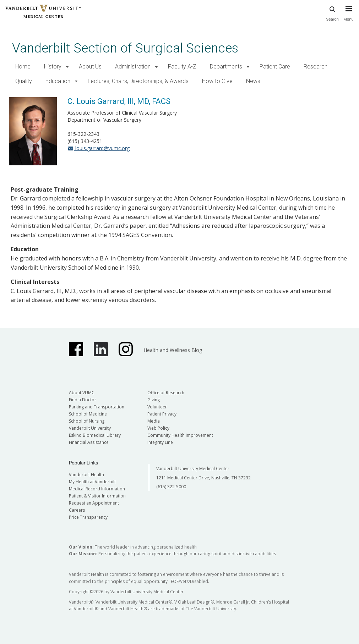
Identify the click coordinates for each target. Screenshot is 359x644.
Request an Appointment (94, 503)
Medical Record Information (97, 489)
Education (58, 81)
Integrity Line (160, 442)
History (53, 67)
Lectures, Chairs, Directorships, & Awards (138, 81)
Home (23, 67)
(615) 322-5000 (171, 487)
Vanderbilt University (90, 428)
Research (316, 67)
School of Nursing (87, 421)
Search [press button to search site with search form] (332, 13)
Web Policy (158, 428)
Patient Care (275, 67)
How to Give (217, 81)
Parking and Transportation (97, 407)
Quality (24, 81)
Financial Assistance (89, 442)
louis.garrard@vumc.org (99, 148)
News (253, 81)
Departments (226, 67)
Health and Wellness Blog (173, 350)
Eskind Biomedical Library (95, 435)
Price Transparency (88, 517)
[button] (67, 67)
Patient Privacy (162, 414)
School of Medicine (88, 414)
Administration (133, 67)
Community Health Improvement (180, 435)
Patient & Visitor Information (97, 496)
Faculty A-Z (182, 67)
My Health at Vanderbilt (92, 482)
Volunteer (157, 407)
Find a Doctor (83, 400)
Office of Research (166, 393)
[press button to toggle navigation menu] (349, 17)
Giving (154, 400)
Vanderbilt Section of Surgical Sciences (125, 48)
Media (154, 421)
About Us (90, 67)
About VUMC (82, 393)
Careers (77, 510)
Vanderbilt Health (86, 475)
